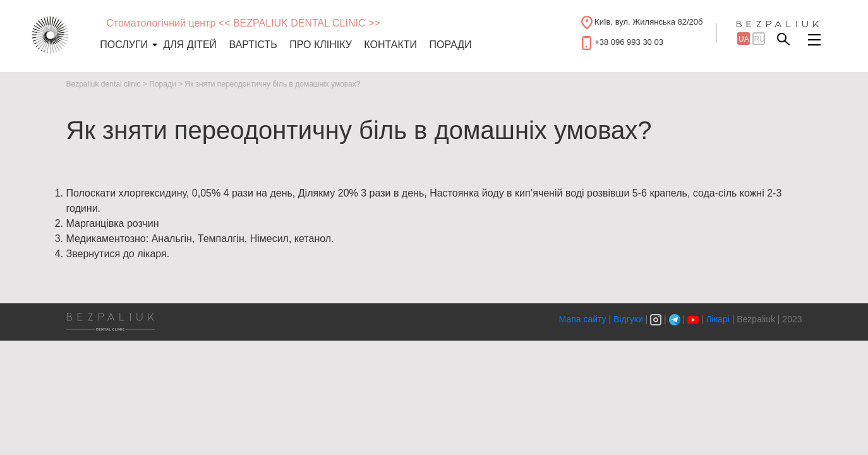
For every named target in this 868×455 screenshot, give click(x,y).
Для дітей (190, 45)
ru (759, 39)
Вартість (253, 45)
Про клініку (321, 45)
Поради (450, 45)
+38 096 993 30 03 (629, 42)
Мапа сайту (584, 319)
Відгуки (628, 319)
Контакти (390, 45)
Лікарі (717, 319)
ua (744, 39)
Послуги (124, 45)
